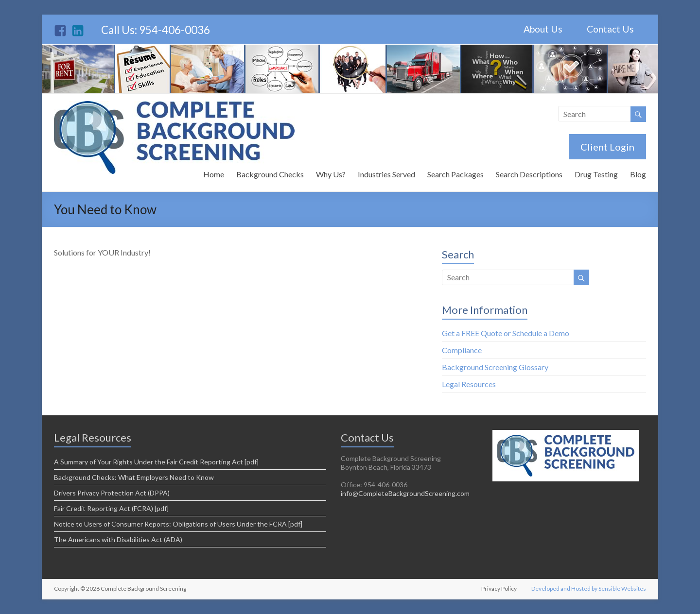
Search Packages (455, 174)
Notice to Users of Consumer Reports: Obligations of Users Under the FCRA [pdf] (178, 524)
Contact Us (610, 29)
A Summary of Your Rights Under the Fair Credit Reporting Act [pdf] (156, 462)
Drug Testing (596, 174)
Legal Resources (469, 384)
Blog (638, 174)
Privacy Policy (499, 588)
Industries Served (386, 174)
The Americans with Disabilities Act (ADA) (118, 539)
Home (214, 174)
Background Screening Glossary (495, 367)
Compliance (462, 350)
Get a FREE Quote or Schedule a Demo (506, 333)
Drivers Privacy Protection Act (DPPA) (112, 493)
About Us (543, 29)
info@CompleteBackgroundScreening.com (405, 493)
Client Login (607, 147)
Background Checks (270, 174)
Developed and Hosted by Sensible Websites (589, 588)
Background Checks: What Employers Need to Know (134, 477)
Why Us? (331, 174)
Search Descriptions (529, 174)
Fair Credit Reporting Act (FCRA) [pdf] (111, 508)
